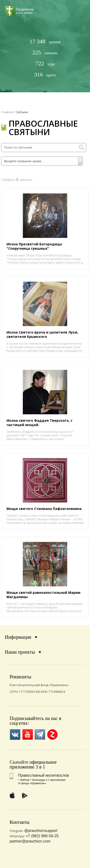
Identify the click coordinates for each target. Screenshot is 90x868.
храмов (45, 41)
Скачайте (19, 762)
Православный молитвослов (43, 775)
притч (45, 75)
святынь (45, 53)
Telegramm (40, 735)
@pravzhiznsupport (41, 831)
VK (15, 735)
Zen (52, 735)
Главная (7, 112)
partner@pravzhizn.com (30, 841)
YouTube (27, 735)
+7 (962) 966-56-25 (42, 836)
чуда (45, 64)
